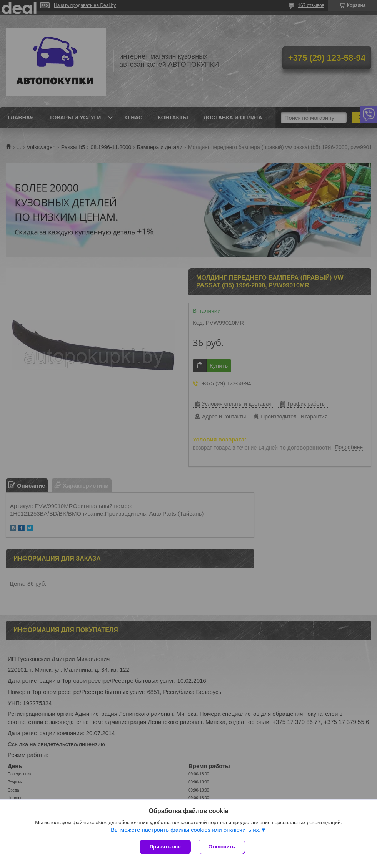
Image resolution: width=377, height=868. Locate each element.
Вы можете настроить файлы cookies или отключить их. (186, 830)
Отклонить (222, 847)
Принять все (165, 847)
